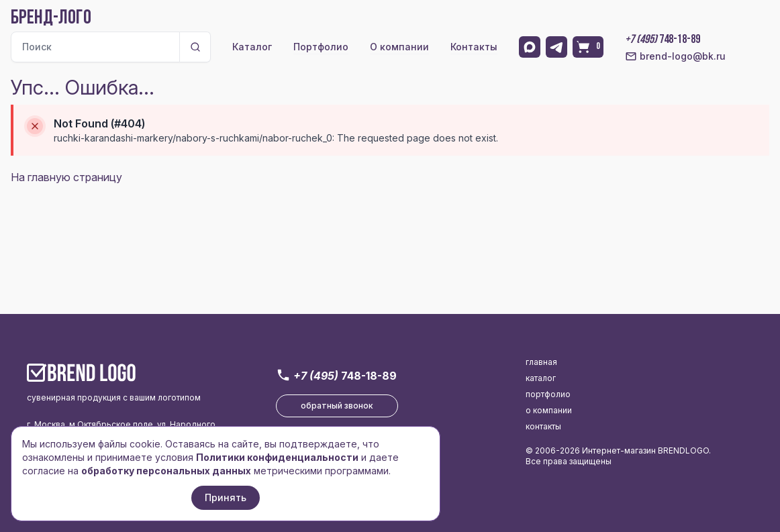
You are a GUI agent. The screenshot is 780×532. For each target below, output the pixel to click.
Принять (226, 497)
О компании (399, 47)
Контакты (474, 47)
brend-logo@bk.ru (675, 56)
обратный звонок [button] (337, 406)
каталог (541, 378)
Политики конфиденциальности (277, 457)
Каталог (252, 47)
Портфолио (321, 47)
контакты (543, 426)
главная (541, 362)
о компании (549, 410)
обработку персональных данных (166, 471)
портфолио (548, 394)
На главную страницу (66, 177)
